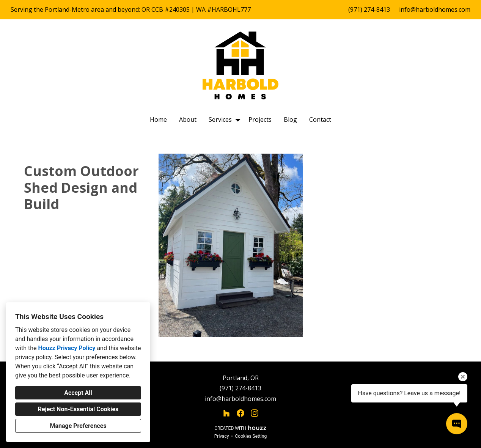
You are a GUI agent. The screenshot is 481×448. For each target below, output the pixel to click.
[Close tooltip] (463, 377)
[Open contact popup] (457, 424)
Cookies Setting (251, 436)
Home (158, 119)
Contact (320, 119)
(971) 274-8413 (369, 10)
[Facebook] (241, 413)
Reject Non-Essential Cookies (78, 409)
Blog (290, 119)
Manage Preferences (78, 426)
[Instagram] (255, 413)
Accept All (78, 393)
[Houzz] (226, 413)
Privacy (222, 436)
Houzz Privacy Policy (67, 348)
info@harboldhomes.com (435, 10)
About (188, 119)
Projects (260, 119)
